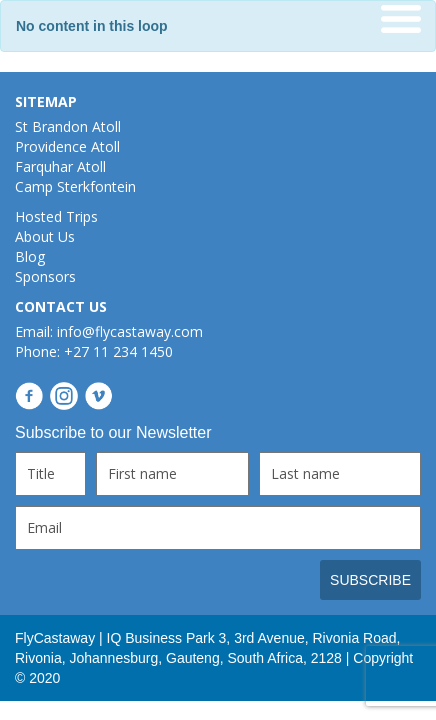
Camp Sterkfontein (75, 186)
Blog (30, 256)
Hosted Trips (56, 216)
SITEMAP (46, 101)
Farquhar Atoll (60, 166)
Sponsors (45, 276)
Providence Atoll (67, 146)
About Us (45, 236)
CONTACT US (61, 306)
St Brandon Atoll (68, 126)
